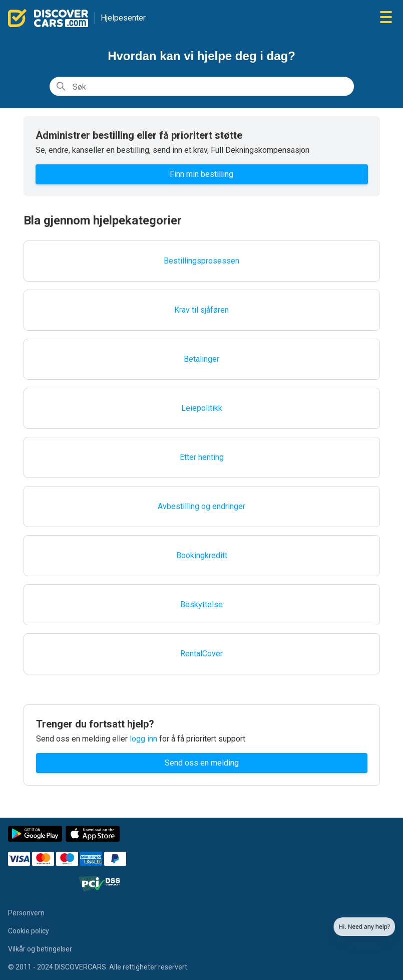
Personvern (26, 913)
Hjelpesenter (123, 18)
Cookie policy (29, 931)
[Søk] (202, 87)
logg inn (143, 739)
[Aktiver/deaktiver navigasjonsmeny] (386, 18)
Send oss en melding (202, 763)
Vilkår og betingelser (40, 949)
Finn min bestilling (201, 174)
